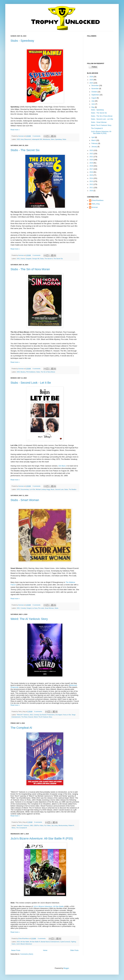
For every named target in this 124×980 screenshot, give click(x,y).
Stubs (64, 139)
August (94, 98)
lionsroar (21, 136)
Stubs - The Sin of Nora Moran (30, 269)
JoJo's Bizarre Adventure (24, 944)
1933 (18, 372)
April (93, 137)
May (93, 107)
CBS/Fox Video (39, 825)
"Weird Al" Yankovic (23, 715)
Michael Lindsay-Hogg (43, 489)
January (94, 147)
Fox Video (47, 825)
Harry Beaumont (26, 139)
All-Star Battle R (35, 942)
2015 (92, 175)
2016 (92, 172)
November (95, 89)
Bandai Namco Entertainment (50, 942)
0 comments (36, 136)
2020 (92, 160)
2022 (31, 715)
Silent (53, 139)
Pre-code (41, 608)
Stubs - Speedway (22, 41)
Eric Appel (59, 715)
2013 (92, 181)
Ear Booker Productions (47, 715)
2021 (92, 157)
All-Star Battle (25, 942)
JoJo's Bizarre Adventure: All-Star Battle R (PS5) (42, 838)
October (94, 92)
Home (45, 950)
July (93, 101)
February (95, 143)
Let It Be (32, 489)
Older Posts (74, 950)
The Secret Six (58, 259)
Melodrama (46, 139)
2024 (92, 83)
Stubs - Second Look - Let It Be (31, 383)
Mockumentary (63, 825)
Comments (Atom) (27, 954)
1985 (31, 825)
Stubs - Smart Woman (25, 500)
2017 (92, 169)
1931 (18, 259)
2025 (92, 80)
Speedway (58, 139)
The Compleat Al (21, 728)
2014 (92, 178)
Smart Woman (49, 608)
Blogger (66, 968)
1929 (18, 139)
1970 (18, 489)
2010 (92, 191)
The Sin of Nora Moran (48, 372)
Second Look (59, 489)
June (93, 104)
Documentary (25, 489)
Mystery (23, 372)
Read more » (15, 130)
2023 (18, 942)
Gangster (28, 259)
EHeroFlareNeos (24, 938)
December (95, 86)
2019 (92, 163)
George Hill (36, 259)
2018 (92, 166)
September (96, 95)
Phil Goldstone (31, 372)
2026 (92, 77)
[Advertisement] (100, 227)
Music (53, 489)
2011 (92, 188)
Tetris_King (96, 204)
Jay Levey (54, 825)
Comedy (23, 608)
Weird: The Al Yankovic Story (29, 619)
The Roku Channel (27, 717)
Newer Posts (16, 950)
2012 (92, 184)
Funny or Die (67, 715)
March (94, 140)
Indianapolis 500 (37, 139)
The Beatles (73, 489)
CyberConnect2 (65, 942)
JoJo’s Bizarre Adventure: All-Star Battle (48, 906)
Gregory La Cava (32, 608)
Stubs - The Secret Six (25, 150)
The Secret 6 (49, 259)
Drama (23, 259)
